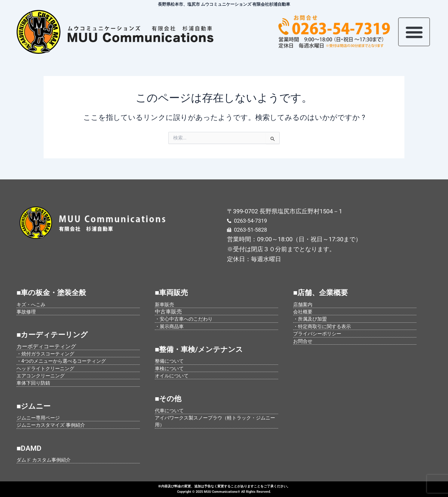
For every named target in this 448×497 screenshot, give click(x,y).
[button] (414, 32)
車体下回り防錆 (35, 383)
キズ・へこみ (33, 304)
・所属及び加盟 (312, 319)
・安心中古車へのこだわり (187, 319)
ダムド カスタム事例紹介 (47, 460)
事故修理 (27, 311)
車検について (171, 368)
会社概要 (304, 311)
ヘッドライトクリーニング (49, 368)
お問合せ (304, 341)
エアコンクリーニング (44, 375)
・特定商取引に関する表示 (326, 326)
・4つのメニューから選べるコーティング (67, 361)
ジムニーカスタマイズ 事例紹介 (55, 425)
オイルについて (174, 375)
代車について (171, 410)
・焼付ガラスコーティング (49, 354)
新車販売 (166, 304)
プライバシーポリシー (320, 333)
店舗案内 (304, 304)
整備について (171, 361)
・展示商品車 (171, 326)
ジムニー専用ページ (41, 418)
